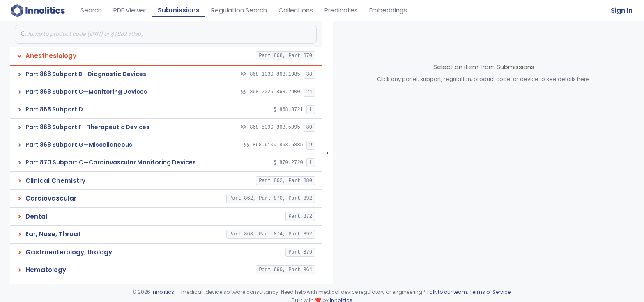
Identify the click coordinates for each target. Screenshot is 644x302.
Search (91, 10)
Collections (296, 10)
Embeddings (388, 10)
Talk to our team (447, 292)
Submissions (179, 10)
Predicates (341, 10)
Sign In (622, 10)
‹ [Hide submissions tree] (328, 153)
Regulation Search (239, 10)
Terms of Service (490, 292)
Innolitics (163, 292)
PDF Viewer (130, 10)
